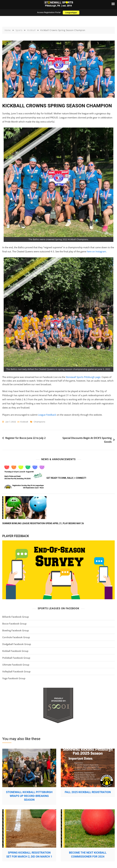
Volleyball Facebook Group (16, 671)
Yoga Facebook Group (14, 678)
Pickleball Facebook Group (16, 658)
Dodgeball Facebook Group (17, 644)
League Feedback (47, 415)
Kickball (24, 422)
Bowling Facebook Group (16, 630)
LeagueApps (71, 13)
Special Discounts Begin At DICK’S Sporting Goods (87, 440)
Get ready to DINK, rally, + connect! (66, 478)
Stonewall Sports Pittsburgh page (83, 377)
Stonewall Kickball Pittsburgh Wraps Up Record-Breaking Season (29, 796)
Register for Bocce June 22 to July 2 (25, 438)
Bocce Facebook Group (14, 624)
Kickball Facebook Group (15, 651)
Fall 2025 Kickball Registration (88, 792)
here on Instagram (96, 251)
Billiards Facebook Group (16, 617)
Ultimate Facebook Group (16, 665)
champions (39, 422)
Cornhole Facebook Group (16, 637)
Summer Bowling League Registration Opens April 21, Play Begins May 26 (43, 523)
